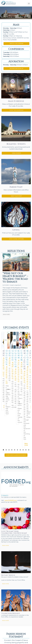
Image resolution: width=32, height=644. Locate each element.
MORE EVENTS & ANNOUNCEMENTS (16, 383)
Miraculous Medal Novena (13, 352)
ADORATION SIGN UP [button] (16, 69)
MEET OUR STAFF (16, 196)
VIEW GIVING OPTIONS (16, 239)
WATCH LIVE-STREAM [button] (16, 44)
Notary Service (8, 503)
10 (29, 377)
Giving (16, 230)
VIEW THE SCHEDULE (16, 110)
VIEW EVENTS (16, 153)
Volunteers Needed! (10, 541)
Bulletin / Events (16, 144)
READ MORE (6, 314)
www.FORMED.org (11, 428)
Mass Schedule (16, 101)
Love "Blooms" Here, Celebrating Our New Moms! (14, 460)
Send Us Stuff (5, 629)
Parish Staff (16, 187)
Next (28, 342)
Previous (4, 342)
